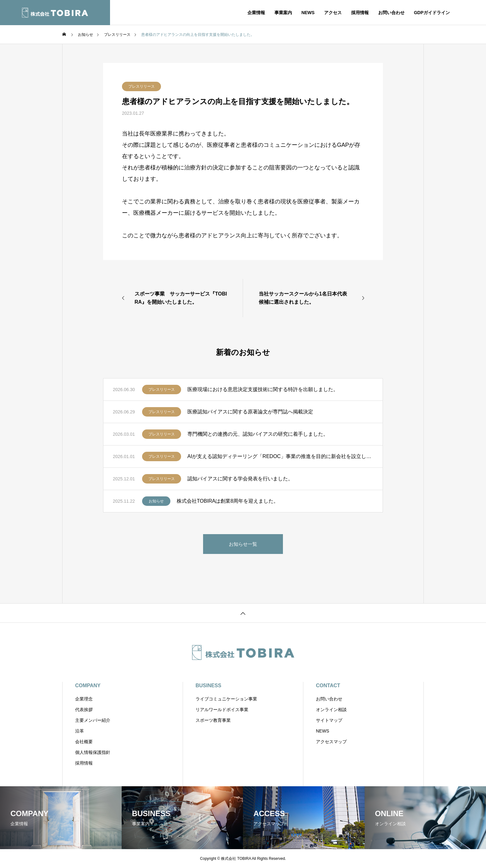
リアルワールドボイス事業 (222, 710)
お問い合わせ (391, 13)
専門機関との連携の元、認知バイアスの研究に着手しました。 (258, 434)
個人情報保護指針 (93, 752)
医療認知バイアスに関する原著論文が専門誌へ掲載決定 (250, 412)
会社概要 (84, 742)
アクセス (333, 13)
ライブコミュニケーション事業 (226, 699)
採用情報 (360, 13)
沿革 (80, 731)
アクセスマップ (331, 742)
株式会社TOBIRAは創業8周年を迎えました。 (228, 501)
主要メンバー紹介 (93, 720)
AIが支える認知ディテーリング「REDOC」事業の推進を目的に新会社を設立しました (280, 456)
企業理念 (84, 699)
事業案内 (283, 13)
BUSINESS (208, 686)
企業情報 (256, 13)
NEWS (308, 13)
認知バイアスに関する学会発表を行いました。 (240, 479)
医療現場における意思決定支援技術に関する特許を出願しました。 (263, 389)
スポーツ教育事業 (213, 720)
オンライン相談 (331, 710)
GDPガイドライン (432, 13)
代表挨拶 (84, 710)
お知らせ (156, 501)
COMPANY (88, 686)
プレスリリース (141, 86)
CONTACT (328, 686)
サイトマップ (329, 720)
